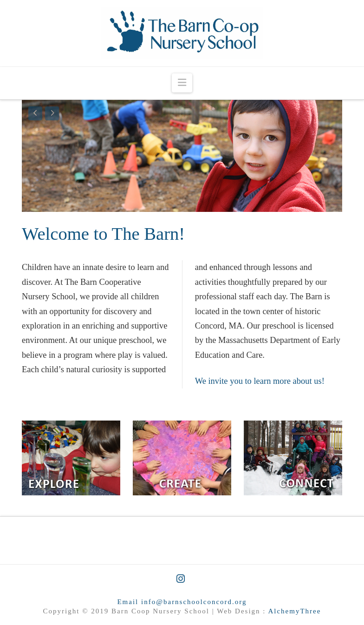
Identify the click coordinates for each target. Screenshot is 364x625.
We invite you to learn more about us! (260, 381)
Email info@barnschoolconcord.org (182, 602)
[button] (182, 83)
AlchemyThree (294, 611)
